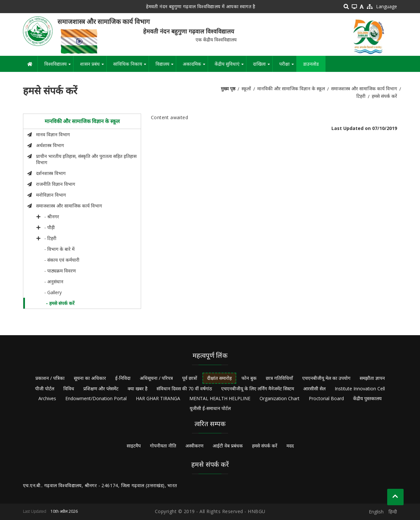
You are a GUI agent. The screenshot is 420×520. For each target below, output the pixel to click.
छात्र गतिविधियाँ (279, 378)
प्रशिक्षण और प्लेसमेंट (101, 389)
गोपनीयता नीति (163, 446)
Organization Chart (280, 398)
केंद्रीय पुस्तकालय (367, 398)
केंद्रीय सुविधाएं (230, 66)
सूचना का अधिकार (90, 378)
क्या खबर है (137, 389)
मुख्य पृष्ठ (228, 88)
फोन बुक (249, 378)
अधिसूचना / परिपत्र (156, 378)
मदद (290, 446)
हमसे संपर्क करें (265, 446)
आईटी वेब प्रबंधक (228, 446)
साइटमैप (134, 446)
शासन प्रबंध (93, 66)
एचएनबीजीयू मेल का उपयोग (326, 378)
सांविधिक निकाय (131, 66)
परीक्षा (288, 66)
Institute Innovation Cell (360, 389)
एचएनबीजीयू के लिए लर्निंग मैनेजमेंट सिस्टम (258, 389)
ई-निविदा (123, 378)
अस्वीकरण (194, 446)
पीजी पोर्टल (45, 389)
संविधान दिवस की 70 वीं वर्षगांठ (184, 389)
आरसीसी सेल (314, 389)
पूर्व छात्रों (190, 378)
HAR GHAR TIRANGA (158, 398)
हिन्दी (393, 512)
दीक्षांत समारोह (219, 378)
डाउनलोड (311, 64)
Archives (47, 398)
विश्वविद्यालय (59, 66)
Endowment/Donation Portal (96, 398)
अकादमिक (195, 66)
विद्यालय (166, 66)
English (376, 512)
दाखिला (263, 66)
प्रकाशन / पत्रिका (50, 378)
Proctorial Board (326, 398)
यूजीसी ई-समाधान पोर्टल (210, 408)
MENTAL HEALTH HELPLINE (220, 398)
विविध (69, 389)
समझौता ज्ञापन (372, 378)
